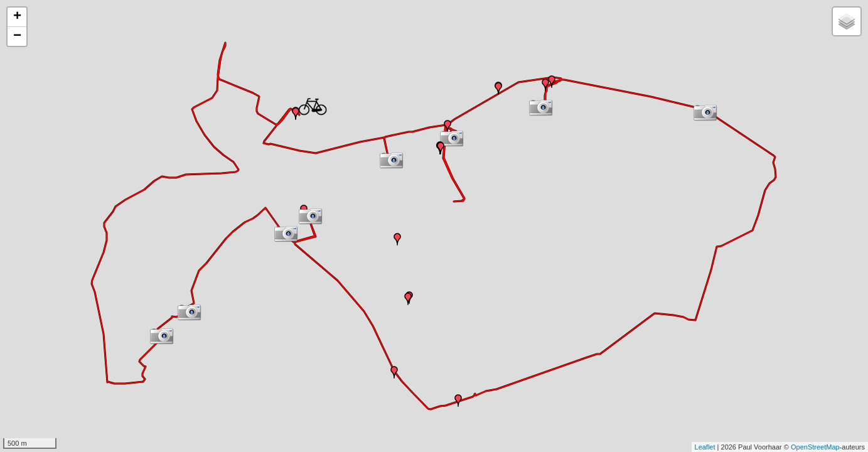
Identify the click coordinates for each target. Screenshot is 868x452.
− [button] (17, 36)
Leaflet (705, 447)
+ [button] (17, 17)
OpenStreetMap (815, 447)
